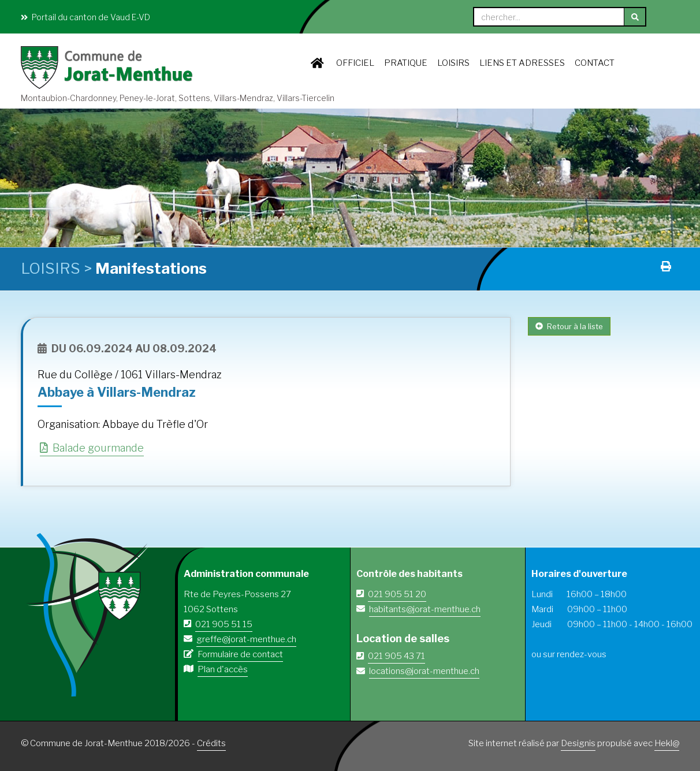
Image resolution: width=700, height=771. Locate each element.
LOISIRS (453, 63)
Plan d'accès (223, 669)
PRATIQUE (406, 63)
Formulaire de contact (240, 654)
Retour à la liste (569, 326)
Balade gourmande (92, 448)
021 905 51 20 (397, 594)
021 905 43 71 (396, 656)
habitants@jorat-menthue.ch (425, 609)
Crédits (211, 743)
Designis (578, 743)
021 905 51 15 (224, 624)
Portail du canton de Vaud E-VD (85, 17)
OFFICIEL (355, 63)
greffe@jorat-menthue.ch (246, 639)
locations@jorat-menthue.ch (424, 671)
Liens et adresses (522, 63)
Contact (595, 63)
